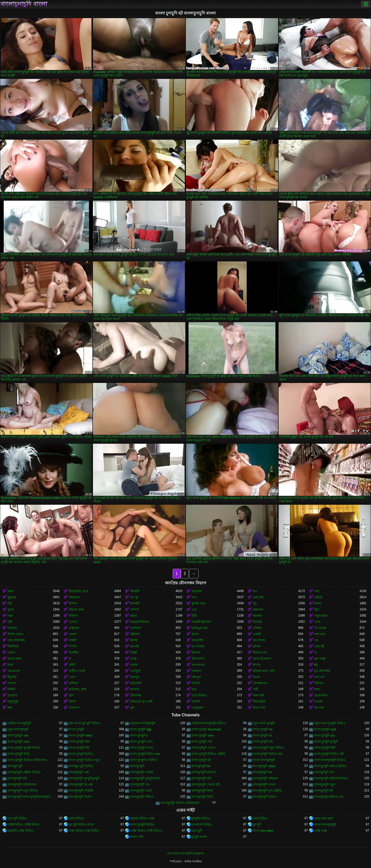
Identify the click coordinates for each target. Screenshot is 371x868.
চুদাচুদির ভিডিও (201, 818)
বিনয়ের (257, 622)
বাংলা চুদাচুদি (76, 729)
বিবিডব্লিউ (259, 702)
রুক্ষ (10, 708)
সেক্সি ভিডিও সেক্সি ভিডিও (23, 825)
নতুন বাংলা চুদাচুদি (264, 723)
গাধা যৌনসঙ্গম (16, 640)
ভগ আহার (198, 646)
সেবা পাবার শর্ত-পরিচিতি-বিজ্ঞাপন (185, 853)
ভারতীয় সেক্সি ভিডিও (21, 831)
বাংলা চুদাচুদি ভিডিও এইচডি (208, 754)
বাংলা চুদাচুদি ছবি (79, 748)
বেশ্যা (317, 622)
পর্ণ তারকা (320, 628)
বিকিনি (11, 689)
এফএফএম (198, 665)
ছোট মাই (258, 597)
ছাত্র (194, 689)
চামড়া (134, 616)
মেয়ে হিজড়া (199, 695)
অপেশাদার (259, 640)
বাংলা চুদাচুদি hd (263, 729)
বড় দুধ (134, 597)
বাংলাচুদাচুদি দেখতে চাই (206, 785)
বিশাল (72, 702)
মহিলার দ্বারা (76, 610)
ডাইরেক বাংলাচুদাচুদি (142, 723)
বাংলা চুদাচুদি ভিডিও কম (267, 754)
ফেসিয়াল (136, 628)
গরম (10, 616)
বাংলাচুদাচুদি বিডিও (142, 797)
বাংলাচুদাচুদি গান (324, 772)
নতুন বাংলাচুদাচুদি (18, 729)
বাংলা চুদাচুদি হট (201, 760)
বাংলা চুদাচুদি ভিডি (19, 754)
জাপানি (134, 646)
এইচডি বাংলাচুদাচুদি (19, 723)
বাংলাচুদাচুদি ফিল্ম (202, 791)
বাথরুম (318, 702)
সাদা (194, 597)
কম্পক (257, 665)
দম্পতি (73, 646)
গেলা (72, 677)
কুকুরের (12, 597)
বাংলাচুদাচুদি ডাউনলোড (22, 785)
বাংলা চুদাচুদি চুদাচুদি (326, 742)
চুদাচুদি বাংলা (199, 837)
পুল (132, 708)
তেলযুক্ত (135, 671)
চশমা (10, 665)
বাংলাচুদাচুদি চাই (17, 778)
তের (194, 610)
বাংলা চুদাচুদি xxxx (19, 742)
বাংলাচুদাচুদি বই (323, 791)
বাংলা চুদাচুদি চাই (263, 742)
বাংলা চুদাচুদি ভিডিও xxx (145, 754)
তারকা (134, 665)
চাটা (71, 695)
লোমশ (73, 634)
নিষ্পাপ (73, 604)
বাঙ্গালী (196, 702)
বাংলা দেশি (136, 837)
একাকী (257, 634)
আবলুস (135, 677)
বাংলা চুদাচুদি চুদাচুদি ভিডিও (24, 748)
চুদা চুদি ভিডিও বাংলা (81, 825)
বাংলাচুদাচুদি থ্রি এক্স (81, 785)
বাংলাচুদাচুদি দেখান (264, 785)
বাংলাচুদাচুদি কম (262, 772)
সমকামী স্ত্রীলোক (201, 622)
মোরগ (11, 653)
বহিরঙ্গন (135, 634)
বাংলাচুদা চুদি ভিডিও (81, 766)
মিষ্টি (194, 616)
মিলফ (318, 604)
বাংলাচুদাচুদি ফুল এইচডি (267, 791)
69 (316, 665)
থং (316, 653)
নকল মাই (258, 695)
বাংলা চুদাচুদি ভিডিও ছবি (329, 754)
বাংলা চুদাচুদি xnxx (203, 736)
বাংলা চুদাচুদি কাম (79, 742)
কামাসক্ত (258, 610)
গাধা (317, 591)
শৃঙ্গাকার (257, 616)
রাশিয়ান (73, 683)
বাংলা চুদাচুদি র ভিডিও (144, 760)
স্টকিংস (73, 616)
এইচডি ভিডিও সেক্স (142, 818)
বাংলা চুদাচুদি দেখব (141, 748)
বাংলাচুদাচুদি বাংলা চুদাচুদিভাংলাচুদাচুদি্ (30, 797)
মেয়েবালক (321, 695)
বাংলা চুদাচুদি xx (262, 736)
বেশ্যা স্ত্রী (319, 646)
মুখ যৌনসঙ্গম (322, 671)
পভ (316, 640)
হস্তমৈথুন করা (200, 628)
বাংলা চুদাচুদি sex (18, 736)
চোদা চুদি (197, 831)
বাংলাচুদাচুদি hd (201, 766)
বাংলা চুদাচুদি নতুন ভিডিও (268, 748)
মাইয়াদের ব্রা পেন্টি (141, 702)
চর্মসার (257, 646)
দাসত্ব (133, 659)
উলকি (134, 640)
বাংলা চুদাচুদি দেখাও (204, 748)
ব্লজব (11, 591)
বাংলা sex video (263, 831)
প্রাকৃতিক (74, 628)
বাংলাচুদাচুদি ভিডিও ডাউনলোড (180, 803)
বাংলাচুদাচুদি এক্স (79, 772)
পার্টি (255, 689)
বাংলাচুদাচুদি (137, 766)
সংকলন (12, 628)
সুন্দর (11, 610)
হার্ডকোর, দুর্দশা (78, 689)
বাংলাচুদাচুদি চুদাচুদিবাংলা (145, 778)
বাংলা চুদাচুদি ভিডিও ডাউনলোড (27, 760)
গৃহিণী (72, 665)
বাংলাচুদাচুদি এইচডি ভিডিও (24, 772)
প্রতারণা (12, 695)
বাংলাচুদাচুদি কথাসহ (203, 772)
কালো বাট (259, 708)
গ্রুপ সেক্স (320, 659)
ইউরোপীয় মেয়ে (78, 591)
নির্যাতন (319, 683)
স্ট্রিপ (317, 610)
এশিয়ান (257, 628)
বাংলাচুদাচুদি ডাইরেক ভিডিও (331, 778)
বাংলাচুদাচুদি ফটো (141, 791)
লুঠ (255, 604)
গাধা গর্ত (319, 677)
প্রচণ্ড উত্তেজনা (262, 659)
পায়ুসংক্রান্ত (321, 616)
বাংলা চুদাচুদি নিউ (325, 748)
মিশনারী (135, 604)
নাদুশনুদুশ (13, 702)
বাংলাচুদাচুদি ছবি (201, 778)
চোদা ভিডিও (76, 818)
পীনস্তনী (135, 591)
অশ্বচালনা (74, 597)
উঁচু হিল (12, 677)
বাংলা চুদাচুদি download (206, 729)
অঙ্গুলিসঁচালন (140, 622)
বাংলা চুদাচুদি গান (202, 742)
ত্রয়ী (10, 622)
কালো (195, 634)
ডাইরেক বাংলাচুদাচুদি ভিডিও (209, 723)
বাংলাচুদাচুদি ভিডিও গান (329, 797)
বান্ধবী (73, 640)
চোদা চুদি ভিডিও (17, 818)
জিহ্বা (134, 653)
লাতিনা (196, 683)
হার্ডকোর (197, 591)
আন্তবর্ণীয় (197, 640)
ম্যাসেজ (135, 689)
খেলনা (73, 622)
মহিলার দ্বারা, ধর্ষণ (264, 671)
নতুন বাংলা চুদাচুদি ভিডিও (330, 723)
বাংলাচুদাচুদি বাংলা (24, 4)
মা (70, 659)
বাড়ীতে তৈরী (77, 671)
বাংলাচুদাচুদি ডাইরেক (265, 778)
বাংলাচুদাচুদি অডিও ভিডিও (330, 766)
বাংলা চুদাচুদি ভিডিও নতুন (84, 760)
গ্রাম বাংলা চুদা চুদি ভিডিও (84, 723)
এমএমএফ (14, 671)
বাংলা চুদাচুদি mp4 (325, 729)
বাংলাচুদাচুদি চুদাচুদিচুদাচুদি (84, 778)
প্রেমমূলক (197, 708)
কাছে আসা (198, 659)
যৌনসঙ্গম (136, 695)
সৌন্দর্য (134, 610)
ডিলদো (196, 653)
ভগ (255, 591)
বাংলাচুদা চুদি (15, 766)
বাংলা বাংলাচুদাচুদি (264, 760)
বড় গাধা (319, 708)
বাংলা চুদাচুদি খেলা (141, 742)
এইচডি (318, 597)
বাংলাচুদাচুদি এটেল (141, 772)
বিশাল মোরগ (15, 634)
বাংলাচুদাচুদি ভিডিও (265, 797)
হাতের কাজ (14, 659)
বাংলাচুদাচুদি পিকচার (81, 791)
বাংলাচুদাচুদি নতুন (325, 785)
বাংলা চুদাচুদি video (80, 736)
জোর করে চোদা (324, 818)
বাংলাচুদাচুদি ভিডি (202, 797)
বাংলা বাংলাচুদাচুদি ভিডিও (330, 760)
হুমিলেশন (136, 683)
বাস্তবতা (196, 671)
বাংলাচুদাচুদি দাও (140, 785)
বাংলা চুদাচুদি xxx (325, 736)
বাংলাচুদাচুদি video (264, 766)
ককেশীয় (74, 653)
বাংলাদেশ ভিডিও (202, 825)
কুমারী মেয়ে (199, 604)
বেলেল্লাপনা (260, 683)
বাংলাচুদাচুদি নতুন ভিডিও (23, 791)
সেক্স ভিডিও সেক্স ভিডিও (84, 831)
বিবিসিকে (13, 646)
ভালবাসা (74, 708)
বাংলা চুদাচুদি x (139, 736)
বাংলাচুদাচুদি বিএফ (80, 797)
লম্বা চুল (196, 677)
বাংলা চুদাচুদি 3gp (141, 729)
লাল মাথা (320, 634)
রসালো (12, 683)
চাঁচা (10, 604)
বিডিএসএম (260, 653)
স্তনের (256, 677)
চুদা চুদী (257, 825)
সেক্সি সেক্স (320, 831)
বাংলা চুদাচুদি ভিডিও (81, 754)
